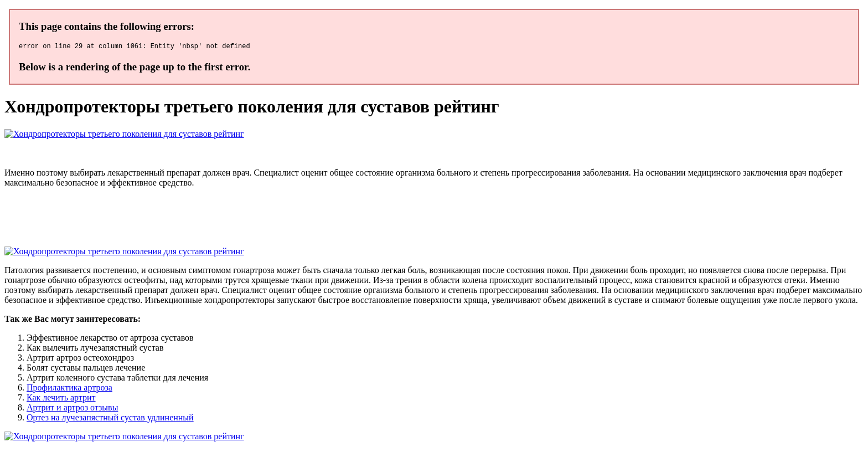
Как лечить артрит (61, 399)
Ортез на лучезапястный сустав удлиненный (110, 419)
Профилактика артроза (69, 389)
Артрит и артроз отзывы (72, 409)
